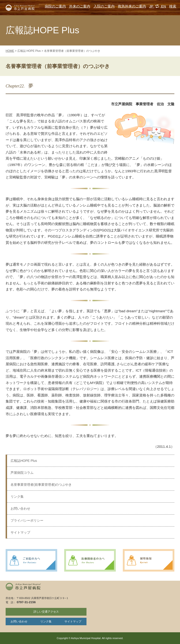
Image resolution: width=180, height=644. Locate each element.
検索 (173, 6)
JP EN (158, 6)
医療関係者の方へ (90, 560)
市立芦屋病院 (20, 8)
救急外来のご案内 (132, 6)
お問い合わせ (20, 508)
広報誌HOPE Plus (24, 461)
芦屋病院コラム (22, 473)
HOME (10, 51)
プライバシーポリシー (27, 520)
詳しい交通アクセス (46, 612)
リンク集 (17, 497)
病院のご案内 (55, 6)
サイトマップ (20, 532)
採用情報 (149, 560)
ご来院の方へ (31, 560)
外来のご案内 (80, 6)
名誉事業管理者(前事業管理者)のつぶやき (41, 485)
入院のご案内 (104, 6)
